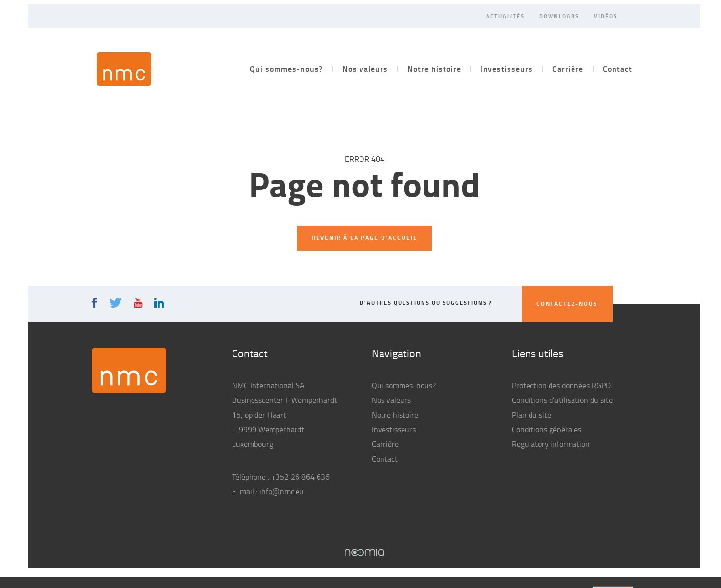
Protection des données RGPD (561, 385)
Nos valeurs (365, 69)
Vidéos (606, 16)
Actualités (505, 16)
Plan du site (531, 415)
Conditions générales (547, 429)
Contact (617, 69)
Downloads (559, 16)
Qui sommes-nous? (286, 69)
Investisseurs (507, 69)
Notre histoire (434, 69)
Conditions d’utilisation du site (562, 400)
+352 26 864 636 (300, 477)
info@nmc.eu (282, 491)
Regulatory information (551, 444)
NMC (124, 69)
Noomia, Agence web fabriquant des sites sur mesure (365, 553)
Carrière (568, 69)
